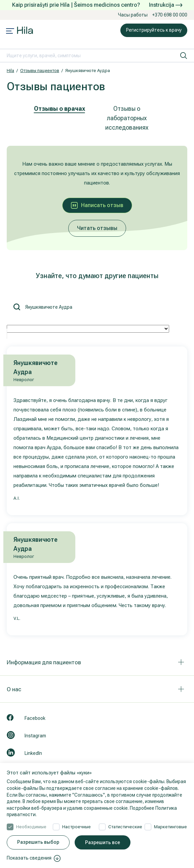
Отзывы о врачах (60, 109)
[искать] (184, 56)
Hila (10, 71)
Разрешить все (103, 842)
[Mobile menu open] (10, 32)
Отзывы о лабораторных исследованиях (127, 118)
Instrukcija (166, 5)
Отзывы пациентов (40, 71)
